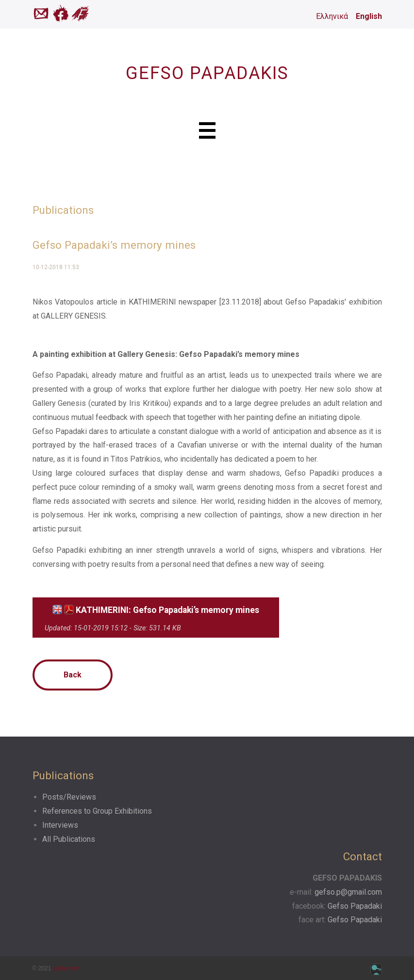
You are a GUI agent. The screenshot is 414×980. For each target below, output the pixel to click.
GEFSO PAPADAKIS (207, 73)
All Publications (69, 839)
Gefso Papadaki (355, 906)
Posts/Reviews (69, 797)
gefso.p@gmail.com (348, 892)
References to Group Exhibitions (97, 811)
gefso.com (66, 968)
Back (73, 675)
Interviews (60, 825)
